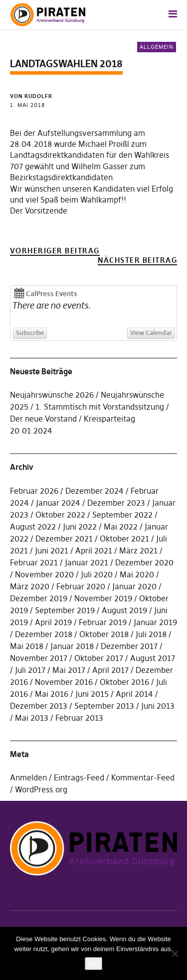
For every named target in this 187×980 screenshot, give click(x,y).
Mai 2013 (32, 718)
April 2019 (53, 622)
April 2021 (94, 550)
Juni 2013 (158, 706)
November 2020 (44, 574)
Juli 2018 (151, 634)
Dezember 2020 (144, 562)
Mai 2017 (69, 670)
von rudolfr (31, 96)
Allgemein (157, 47)
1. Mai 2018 (27, 105)
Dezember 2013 (39, 706)
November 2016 (64, 682)
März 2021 (138, 550)
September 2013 (104, 706)
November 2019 (103, 598)
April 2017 (110, 670)
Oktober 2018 (104, 634)
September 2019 (65, 610)
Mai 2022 (121, 527)
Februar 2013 (79, 718)
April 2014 (134, 694)
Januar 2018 (72, 646)
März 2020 (30, 586)
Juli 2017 (30, 670)
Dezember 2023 (116, 503)
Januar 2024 (58, 503)
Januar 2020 (134, 586)
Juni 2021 (52, 550)
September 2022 (122, 515)
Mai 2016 (52, 694)
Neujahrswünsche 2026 (52, 395)
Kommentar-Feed (143, 777)
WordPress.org (41, 789)
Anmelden (28, 777)
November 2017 (39, 658)
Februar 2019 (103, 622)
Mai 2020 (137, 574)
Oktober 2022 (60, 515)
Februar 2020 (81, 586)
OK (93, 963)
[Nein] (175, 954)
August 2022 (33, 527)
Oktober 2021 (124, 539)
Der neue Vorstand (43, 419)
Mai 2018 (27, 646)
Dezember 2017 (129, 646)
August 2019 (124, 610)
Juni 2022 (80, 527)
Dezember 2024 (94, 491)
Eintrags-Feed (79, 777)
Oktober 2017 (99, 658)
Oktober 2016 (124, 682)
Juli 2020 (97, 574)
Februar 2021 (34, 562)
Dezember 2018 (44, 634)
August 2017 (153, 658)
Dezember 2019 (39, 598)
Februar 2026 (34, 491)
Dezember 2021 (64, 539)
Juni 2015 (92, 694)
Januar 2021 (87, 562)
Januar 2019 (155, 622)
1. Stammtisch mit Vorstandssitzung (100, 407)
